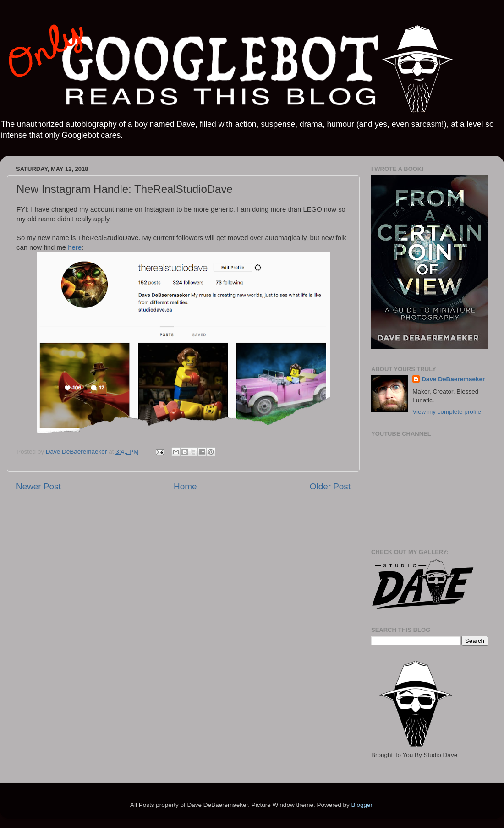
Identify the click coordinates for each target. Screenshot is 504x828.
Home (185, 486)
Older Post (330, 486)
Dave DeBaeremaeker (453, 379)
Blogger (362, 805)
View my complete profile (447, 412)
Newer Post (38, 486)
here (75, 247)
